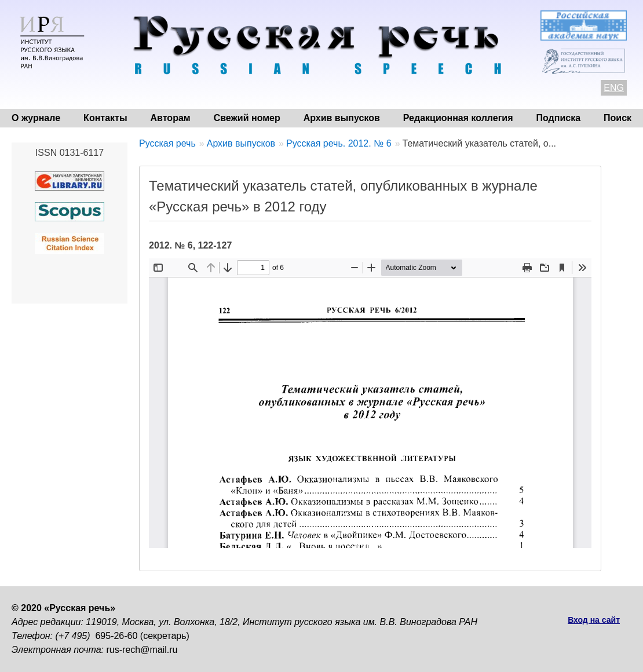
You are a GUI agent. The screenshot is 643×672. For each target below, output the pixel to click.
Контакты (105, 118)
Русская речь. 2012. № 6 (339, 143)
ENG (614, 88)
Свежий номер (247, 118)
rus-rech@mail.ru (142, 650)
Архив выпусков (342, 118)
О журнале (36, 118)
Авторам (171, 118)
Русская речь (167, 143)
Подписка (559, 118)
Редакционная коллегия (458, 118)
